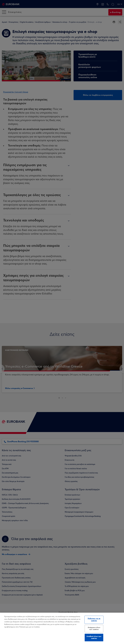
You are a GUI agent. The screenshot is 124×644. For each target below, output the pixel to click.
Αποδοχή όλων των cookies (94, 637)
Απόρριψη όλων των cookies (94, 629)
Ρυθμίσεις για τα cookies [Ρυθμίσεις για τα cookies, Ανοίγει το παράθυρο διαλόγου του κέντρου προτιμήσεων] (94, 620)
